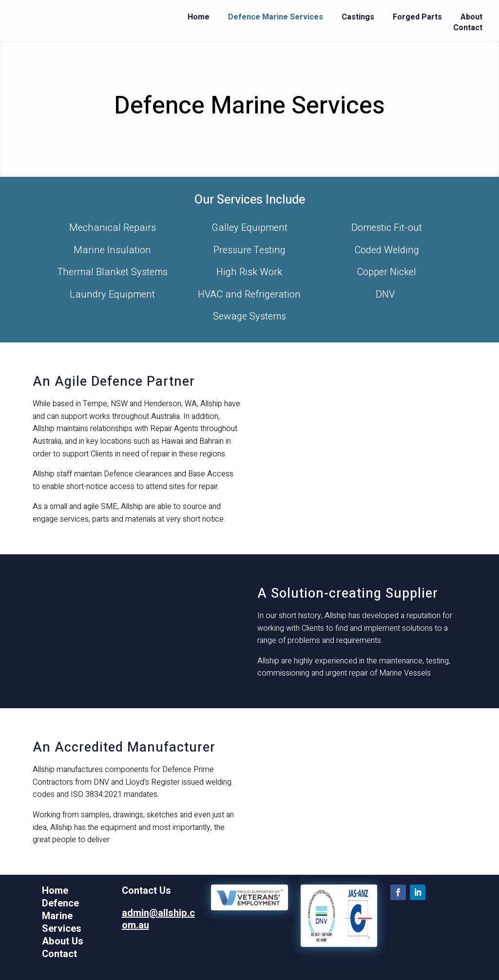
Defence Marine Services (276, 17)
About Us (63, 941)
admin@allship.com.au (158, 919)
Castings (358, 17)
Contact (468, 28)
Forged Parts (417, 17)
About (471, 17)
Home (199, 17)
